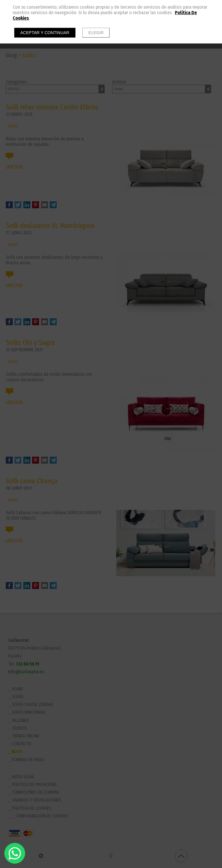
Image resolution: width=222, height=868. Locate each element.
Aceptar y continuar (45, 33)
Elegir (96, 33)
